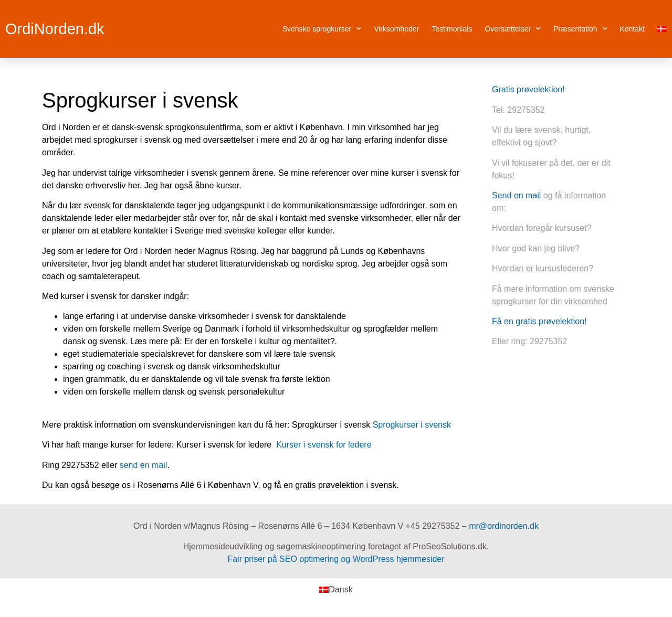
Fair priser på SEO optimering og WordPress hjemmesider (336, 559)
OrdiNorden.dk (55, 29)
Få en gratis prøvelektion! (539, 321)
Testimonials (452, 29)
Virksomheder (396, 29)
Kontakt (632, 29)
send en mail (144, 465)
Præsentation (580, 29)
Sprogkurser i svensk (412, 425)
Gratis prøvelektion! (528, 89)
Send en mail (516, 195)
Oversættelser (513, 29)
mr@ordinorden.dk (504, 526)
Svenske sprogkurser (322, 29)
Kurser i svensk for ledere (324, 445)
